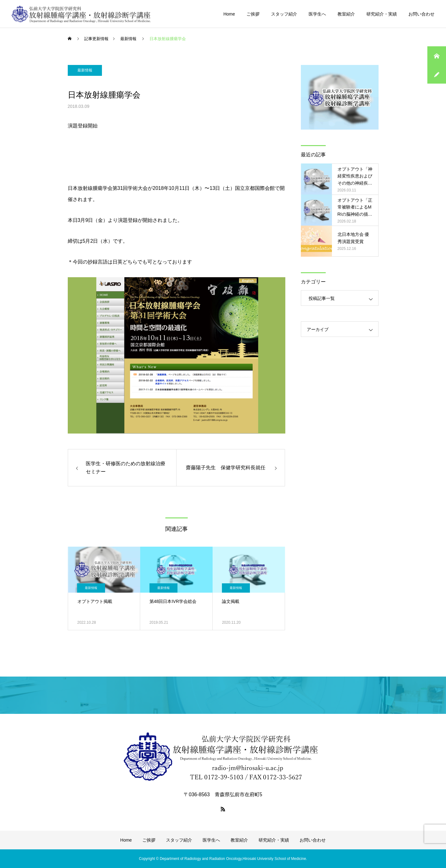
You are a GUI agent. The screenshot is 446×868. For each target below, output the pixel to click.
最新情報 (85, 70)
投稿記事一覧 (322, 298)
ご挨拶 (253, 14)
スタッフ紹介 (284, 14)
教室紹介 (346, 14)
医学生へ (317, 14)
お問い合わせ (421, 14)
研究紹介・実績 (382, 14)
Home (229, 14)
